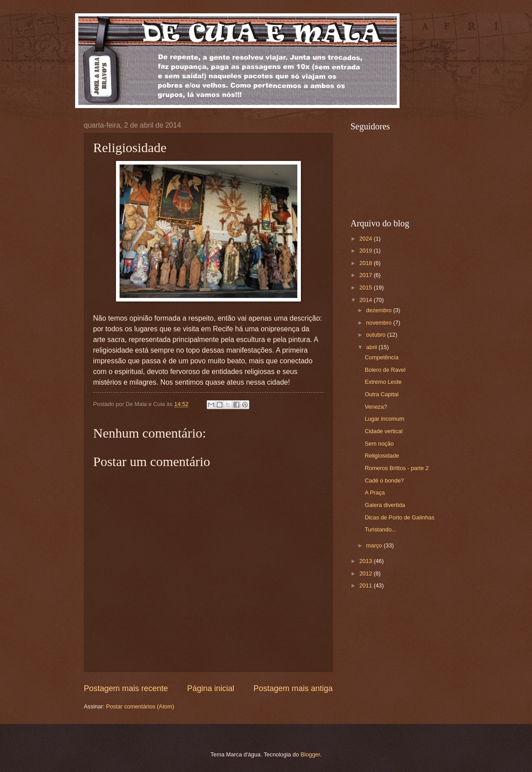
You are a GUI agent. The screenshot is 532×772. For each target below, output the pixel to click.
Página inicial (211, 688)
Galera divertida (385, 505)
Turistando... (381, 529)
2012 (366, 573)
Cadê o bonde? (384, 480)
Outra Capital (382, 394)
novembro (380, 323)
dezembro (380, 310)
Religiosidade (382, 456)
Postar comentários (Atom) (140, 706)
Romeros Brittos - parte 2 (397, 468)
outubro (377, 335)
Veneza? (376, 407)
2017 (366, 275)
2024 (366, 239)
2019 (366, 251)
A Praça (375, 493)
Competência (382, 357)
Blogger (310, 754)
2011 (366, 585)
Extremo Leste (383, 382)
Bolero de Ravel (385, 370)
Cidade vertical (384, 431)
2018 (366, 263)
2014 (366, 300)
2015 (366, 287)
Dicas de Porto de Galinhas (400, 517)
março (375, 545)
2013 (366, 561)
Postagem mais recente (126, 688)
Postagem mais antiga (293, 688)
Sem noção (379, 444)
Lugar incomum (385, 419)
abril (372, 347)
